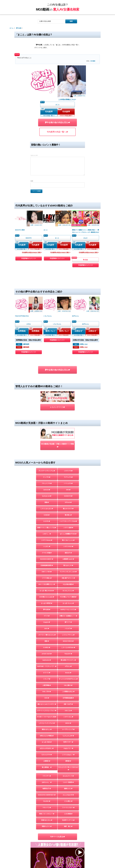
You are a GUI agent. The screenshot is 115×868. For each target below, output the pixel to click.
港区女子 (68, 553)
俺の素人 (68, 515)
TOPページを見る (57, 837)
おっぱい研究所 (47, 603)
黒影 (47, 641)
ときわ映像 (68, 814)
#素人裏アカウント (68, 578)
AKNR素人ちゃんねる (47, 597)
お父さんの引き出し (47, 748)
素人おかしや (68, 565)
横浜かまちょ (47, 729)
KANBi (47, 515)
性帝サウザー (68, 742)
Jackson (47, 490)
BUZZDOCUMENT (47, 559)
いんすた (47, 546)
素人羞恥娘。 (47, 767)
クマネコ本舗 (47, 553)
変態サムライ (47, 826)
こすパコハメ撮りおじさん (47, 635)
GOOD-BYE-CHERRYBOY (47, 795)
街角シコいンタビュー (47, 814)
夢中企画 (47, 610)
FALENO (47, 801)
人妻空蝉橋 (47, 685)
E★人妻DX (68, 685)
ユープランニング (68, 729)
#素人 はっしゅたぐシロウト (47, 704)
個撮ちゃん (68, 789)
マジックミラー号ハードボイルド (68, 768)
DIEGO (68, 723)
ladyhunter (47, 660)
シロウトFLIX (68, 546)
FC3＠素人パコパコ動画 (68, 597)
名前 (32, 181)
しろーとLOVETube (68, 647)
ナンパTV (47, 477)
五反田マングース (68, 820)
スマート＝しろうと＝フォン (47, 711)
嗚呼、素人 (68, 826)
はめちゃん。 (47, 782)
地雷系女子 (47, 789)
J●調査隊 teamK (68, 559)
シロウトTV (68, 471)
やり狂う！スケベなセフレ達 (47, 717)
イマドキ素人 (47, 578)
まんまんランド (68, 776)
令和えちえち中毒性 (47, 736)
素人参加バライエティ (68, 660)
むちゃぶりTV (47, 755)
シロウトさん (68, 717)
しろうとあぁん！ (68, 755)
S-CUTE (47, 521)
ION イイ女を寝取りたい (47, 584)
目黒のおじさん (47, 820)
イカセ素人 (68, 801)
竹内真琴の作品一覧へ (57, 132)
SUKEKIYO (68, 496)
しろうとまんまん (47, 509)
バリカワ (68, 628)
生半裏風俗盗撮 (68, 698)
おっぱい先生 (47, 742)
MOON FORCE (68, 641)
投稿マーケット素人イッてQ (47, 528)
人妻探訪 (47, 761)
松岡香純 (22, 331)
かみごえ (68, 711)
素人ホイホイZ (68, 509)
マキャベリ (47, 808)
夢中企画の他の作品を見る (57, 122)
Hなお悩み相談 (68, 584)
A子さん (68, 666)
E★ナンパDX (47, 572)
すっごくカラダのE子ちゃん (68, 679)
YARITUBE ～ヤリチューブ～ (47, 666)
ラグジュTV (68, 477)
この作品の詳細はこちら (67, 99)
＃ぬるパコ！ (68, 748)
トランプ (47, 679)
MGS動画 (93, 61)
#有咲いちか (84, 344)
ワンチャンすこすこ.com (68, 572)
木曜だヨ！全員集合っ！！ (68, 616)
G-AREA (47, 647)
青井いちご (50, 331)
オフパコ (47, 673)
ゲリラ (47, 616)
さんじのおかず (68, 795)
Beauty (68, 673)
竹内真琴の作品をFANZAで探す (32, 252)
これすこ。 (47, 534)
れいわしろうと (68, 591)
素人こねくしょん (68, 540)
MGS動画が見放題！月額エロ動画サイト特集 (58, 445)
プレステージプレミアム (47, 471)
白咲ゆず (79, 331)
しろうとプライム (68, 635)
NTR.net (68, 502)
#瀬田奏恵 (26, 344)
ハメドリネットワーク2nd (68, 521)
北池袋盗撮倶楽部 (47, 565)
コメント (34, 155)
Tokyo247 (68, 654)
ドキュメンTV (47, 483)
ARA (68, 490)
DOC (47, 628)
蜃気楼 (68, 761)
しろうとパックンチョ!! (47, 723)
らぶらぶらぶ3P (68, 736)
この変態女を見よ (68, 692)
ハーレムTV (68, 483)
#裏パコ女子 (68, 704)
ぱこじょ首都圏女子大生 (68, 534)
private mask (47, 654)
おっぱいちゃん (68, 603)
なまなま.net (47, 496)
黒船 (86, 260)
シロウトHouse (47, 540)
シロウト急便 (68, 528)
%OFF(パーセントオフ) (68, 610)
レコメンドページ (57, 407)
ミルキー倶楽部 (68, 782)
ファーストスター (68, 808)
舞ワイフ (68, 622)
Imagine (47, 622)
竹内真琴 (49, 112)
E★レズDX (47, 692)
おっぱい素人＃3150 (47, 591)
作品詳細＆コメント (29, 259)
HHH (47, 698)
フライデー (47, 776)
